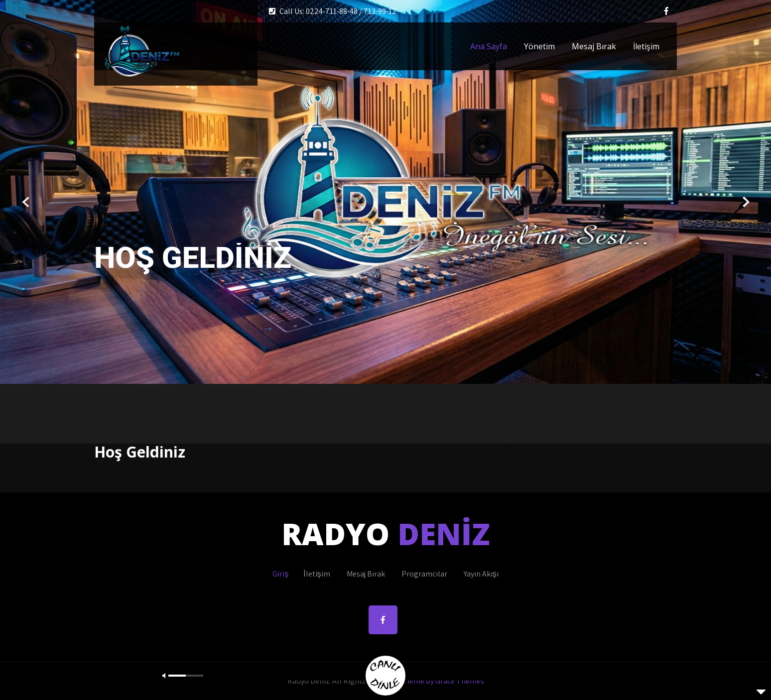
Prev (26, 202)
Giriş (280, 574)
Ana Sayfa (489, 46)
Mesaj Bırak (594, 46)
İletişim (646, 46)
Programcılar (424, 574)
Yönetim (539, 46)
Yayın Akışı (481, 574)
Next (745, 202)
